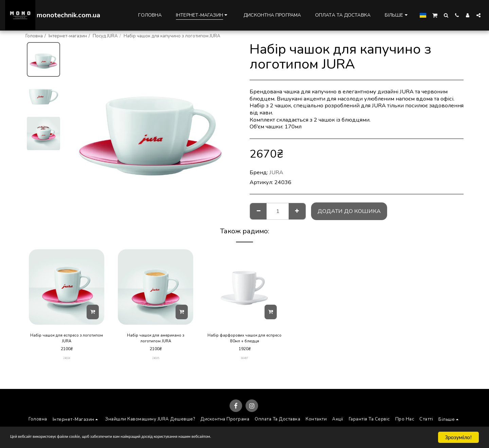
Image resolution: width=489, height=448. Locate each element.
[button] (435, 15)
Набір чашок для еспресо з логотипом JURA (67, 339)
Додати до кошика (349, 211)
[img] (67, 287)
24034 (67, 360)
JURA (276, 172)
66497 (245, 360)
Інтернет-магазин (68, 36)
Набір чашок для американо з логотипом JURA (156, 339)
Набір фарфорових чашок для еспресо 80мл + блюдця (245, 339)
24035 (156, 360)
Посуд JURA (105, 36)
